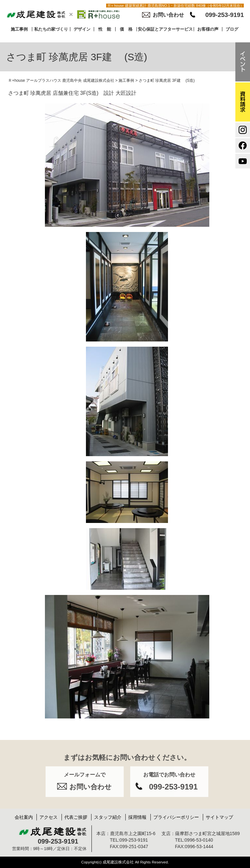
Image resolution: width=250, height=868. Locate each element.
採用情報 (137, 817)
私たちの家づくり (51, 29)
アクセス (49, 817)
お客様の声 (208, 29)
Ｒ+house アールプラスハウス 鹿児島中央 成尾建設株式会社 (61, 80)
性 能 (105, 29)
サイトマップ (219, 817)
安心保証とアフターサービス (165, 29)
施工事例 (19, 29)
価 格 (126, 29)
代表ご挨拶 (76, 817)
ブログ (232, 29)
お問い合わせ (168, 15)
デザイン (82, 29)
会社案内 (24, 817)
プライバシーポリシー (176, 817)
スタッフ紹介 (108, 817)
